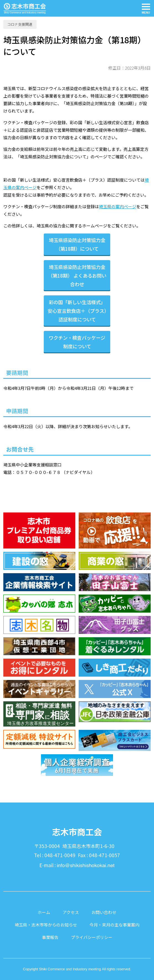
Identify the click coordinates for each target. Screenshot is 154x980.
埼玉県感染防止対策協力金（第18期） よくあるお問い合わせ (77, 276)
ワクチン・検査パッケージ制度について (77, 342)
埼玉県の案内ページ (118, 206)
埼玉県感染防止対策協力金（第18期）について (77, 244)
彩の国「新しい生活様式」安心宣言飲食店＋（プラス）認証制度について (77, 311)
